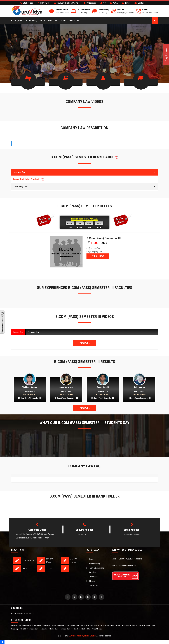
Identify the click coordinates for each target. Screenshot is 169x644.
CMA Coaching (85, 625)
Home (90, 559)
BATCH (42, 21)
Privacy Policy (93, 564)
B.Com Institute (29, 613)
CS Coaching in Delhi (31, 629)
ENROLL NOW (98, 256)
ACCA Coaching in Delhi (127, 625)
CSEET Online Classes (94, 629)
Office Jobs (74, 21)
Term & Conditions (95, 568)
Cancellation (92, 577)
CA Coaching (74, 625)
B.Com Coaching (17, 613)
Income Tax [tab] (18, 332)
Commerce (28, 560)
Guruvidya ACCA (50, 625)
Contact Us (92, 585)
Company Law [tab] (34, 332)
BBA (25, 569)
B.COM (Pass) (31, 21)
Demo (50, 21)
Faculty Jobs (61, 21)
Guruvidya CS (39, 625)
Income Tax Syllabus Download (29, 179)
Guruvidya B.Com (63, 625)
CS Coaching (96, 625)
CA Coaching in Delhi (144, 625)
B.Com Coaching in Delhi (110, 625)
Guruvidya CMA (27, 625)
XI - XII (49, 569)
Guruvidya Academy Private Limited (82, 636)
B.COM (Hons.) (17, 21)
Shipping (91, 572)
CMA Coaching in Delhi (63, 629)
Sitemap (91, 581)
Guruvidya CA (16, 625)
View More (84, 343)
